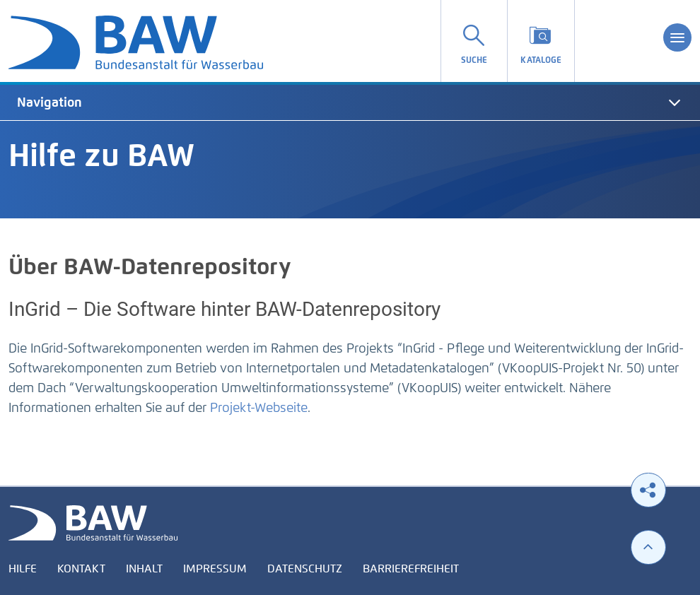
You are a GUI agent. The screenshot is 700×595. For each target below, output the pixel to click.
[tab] (350, 102)
